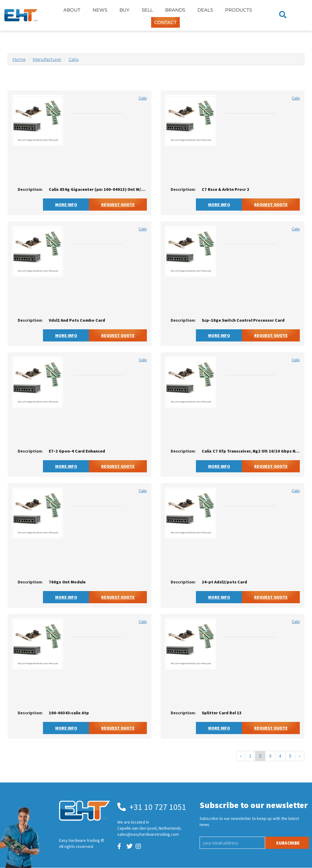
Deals (205, 10)
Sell (147, 10)
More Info (66, 205)
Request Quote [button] (118, 205)
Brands (175, 10)
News (100, 10)
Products (239, 10)
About (72, 10)
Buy (124, 10)
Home (19, 59)
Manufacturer (47, 59)
